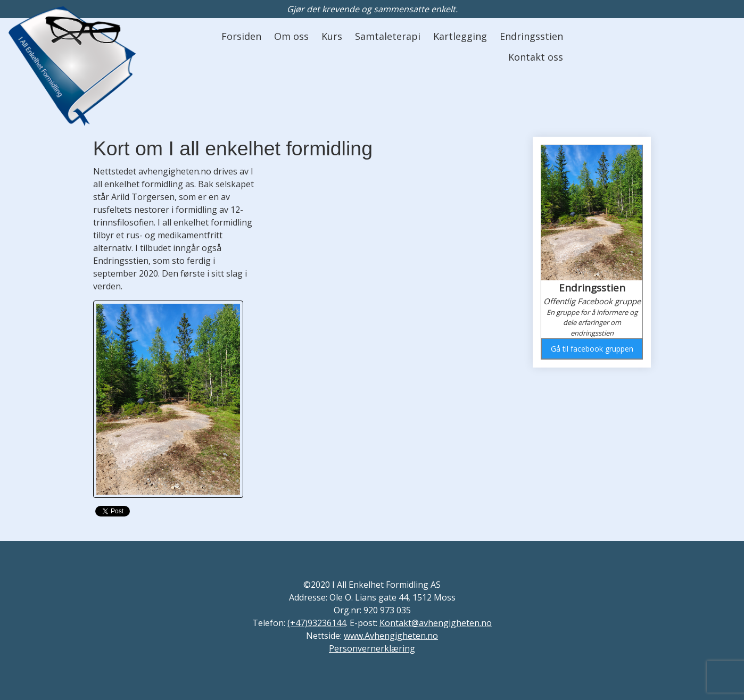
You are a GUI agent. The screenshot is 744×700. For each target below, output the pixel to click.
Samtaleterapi (388, 36)
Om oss (291, 36)
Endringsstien (531, 36)
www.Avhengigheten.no (391, 636)
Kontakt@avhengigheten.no (436, 623)
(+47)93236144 (317, 623)
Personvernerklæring (372, 648)
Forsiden (241, 36)
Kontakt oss (536, 57)
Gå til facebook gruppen (592, 349)
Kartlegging (460, 36)
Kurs (332, 36)
